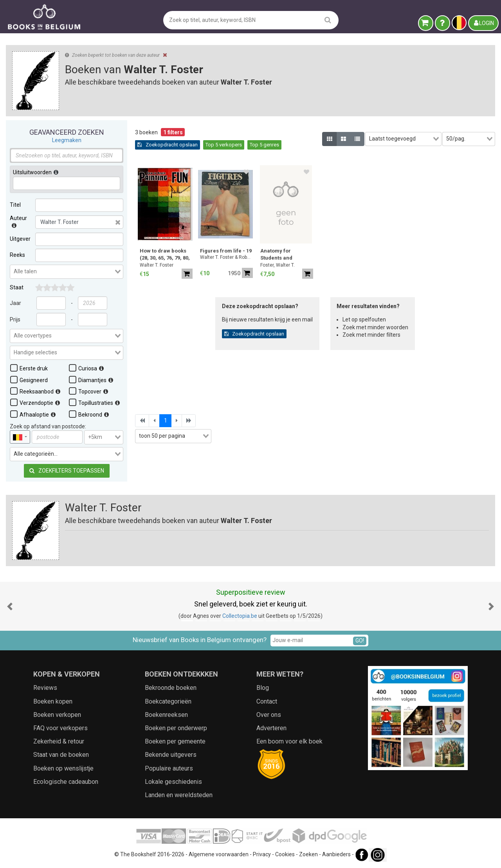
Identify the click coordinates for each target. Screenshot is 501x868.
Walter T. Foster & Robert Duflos (226, 257)
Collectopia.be (240, 616)
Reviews (45, 688)
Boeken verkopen (57, 715)
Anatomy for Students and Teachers (276, 255)
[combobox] (67, 272)
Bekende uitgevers (171, 755)
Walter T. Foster (157, 265)
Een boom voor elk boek (289, 741)
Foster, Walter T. (278, 265)
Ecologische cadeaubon (66, 782)
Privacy (262, 854)
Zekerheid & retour (59, 741)
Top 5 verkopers (224, 145)
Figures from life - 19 (226, 251)
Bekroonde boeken (171, 688)
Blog (263, 688)
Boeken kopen (53, 701)
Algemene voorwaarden (219, 854)
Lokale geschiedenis (173, 782)
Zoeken (308, 854)
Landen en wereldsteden (179, 795)
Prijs (15, 319)
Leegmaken (67, 140)
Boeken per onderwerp (176, 728)
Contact (267, 701)
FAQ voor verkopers (60, 728)
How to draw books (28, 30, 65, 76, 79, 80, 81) (165, 255)
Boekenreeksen (166, 715)
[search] (328, 20)
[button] (10, 606)
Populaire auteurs (169, 768)
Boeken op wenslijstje (63, 768)
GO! (360, 641)
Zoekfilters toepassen (67, 471)
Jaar (15, 303)
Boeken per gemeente (175, 741)
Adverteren (271, 728)
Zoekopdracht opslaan (168, 145)
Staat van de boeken (61, 755)
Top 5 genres (264, 145)
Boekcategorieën (168, 701)
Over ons (269, 715)
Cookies (285, 854)
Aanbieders (336, 854)
